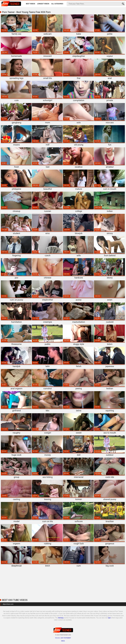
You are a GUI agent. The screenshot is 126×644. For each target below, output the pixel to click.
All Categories (57, 4)
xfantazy (61, 618)
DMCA (63, 641)
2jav (109, 618)
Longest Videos (43, 4)
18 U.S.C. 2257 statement (63, 638)
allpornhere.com (8, 604)
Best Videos (31, 4)
